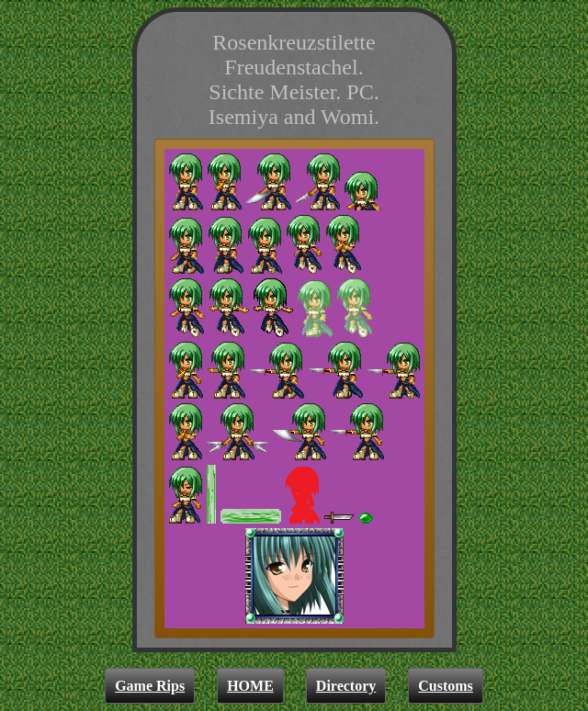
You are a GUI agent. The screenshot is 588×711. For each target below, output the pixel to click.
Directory (346, 686)
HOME (250, 686)
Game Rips (150, 686)
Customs (446, 686)
